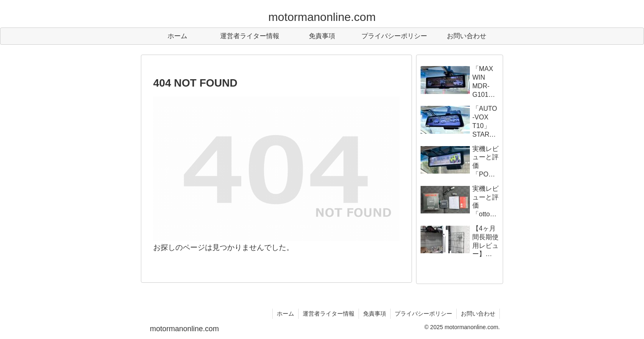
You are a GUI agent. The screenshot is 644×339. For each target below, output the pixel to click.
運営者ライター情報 (329, 314)
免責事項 (375, 314)
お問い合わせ (478, 314)
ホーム (285, 314)
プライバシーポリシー (423, 314)
